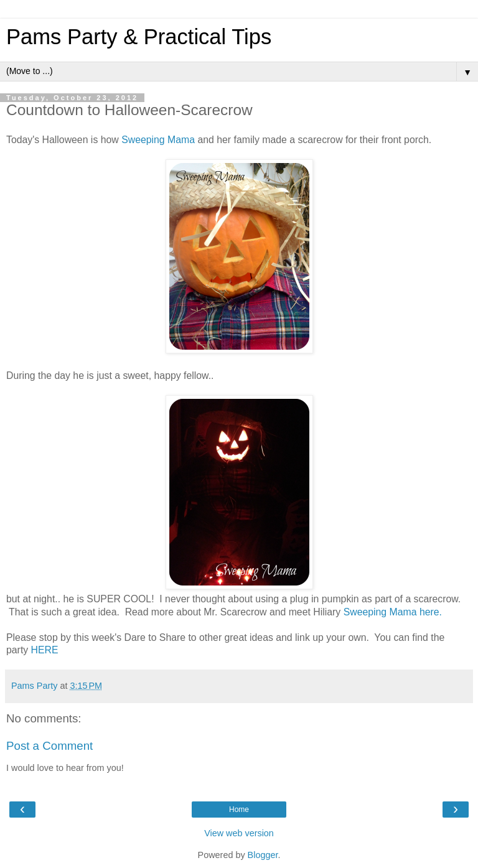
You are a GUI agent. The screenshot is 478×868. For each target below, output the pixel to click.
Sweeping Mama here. (393, 612)
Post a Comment (49, 746)
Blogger (263, 855)
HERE (45, 650)
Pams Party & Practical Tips (139, 37)
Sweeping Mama (158, 140)
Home (239, 810)
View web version (239, 833)
